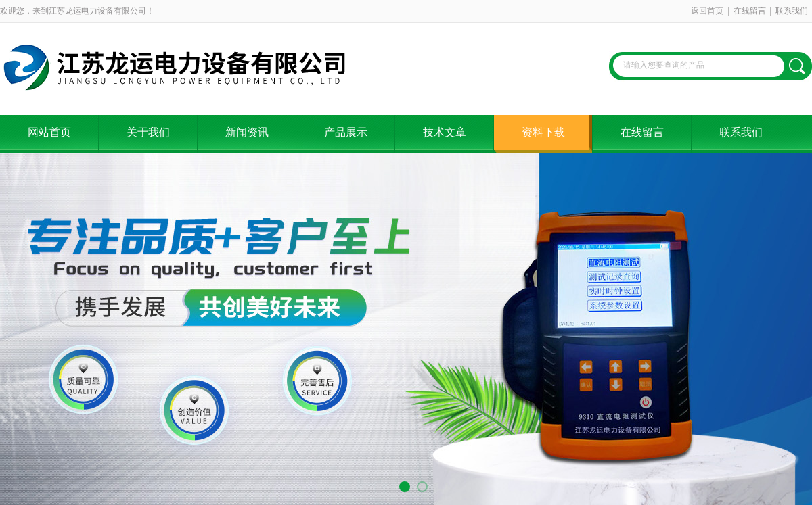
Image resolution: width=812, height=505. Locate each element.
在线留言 (750, 11)
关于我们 (148, 132)
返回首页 (707, 11)
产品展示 (346, 132)
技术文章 (445, 132)
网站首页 (49, 132)
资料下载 (543, 132)
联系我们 (792, 11)
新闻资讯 (247, 132)
